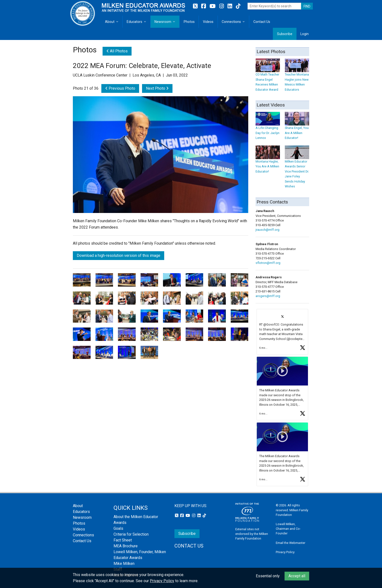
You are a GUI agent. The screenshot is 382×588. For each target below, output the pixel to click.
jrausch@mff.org (267, 230)
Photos (189, 22)
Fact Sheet (123, 540)
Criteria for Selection (131, 534)
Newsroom (163, 22)
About (110, 22)
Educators (134, 22)
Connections (231, 22)
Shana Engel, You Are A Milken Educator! (297, 128)
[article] (282, 332)
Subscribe (285, 34)
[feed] (282, 398)
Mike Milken (124, 564)
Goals (118, 528)
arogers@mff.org (268, 296)
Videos (208, 22)
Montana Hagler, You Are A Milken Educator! (268, 162)
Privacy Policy (285, 552)
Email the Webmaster (291, 543)
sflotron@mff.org (268, 263)
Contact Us (262, 22)
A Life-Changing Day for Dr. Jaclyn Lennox (268, 128)
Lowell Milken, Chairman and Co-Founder (288, 529)
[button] (282, 332)
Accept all (297, 576)
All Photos (117, 51)
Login (305, 34)
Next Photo (157, 88)
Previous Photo (120, 88)
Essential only (268, 576)
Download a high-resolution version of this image (119, 255)
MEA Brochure (126, 546)
